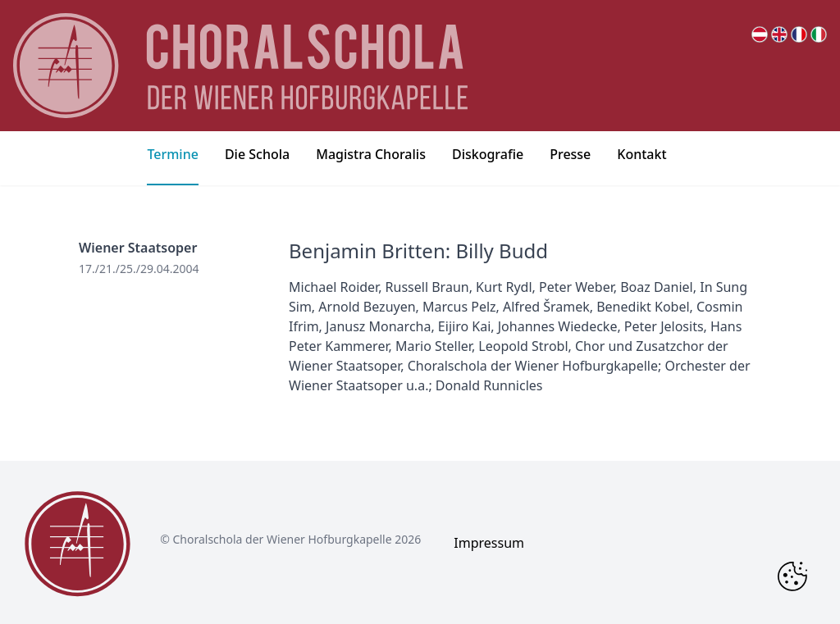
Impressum (489, 543)
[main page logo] (240, 66)
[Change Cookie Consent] (792, 576)
